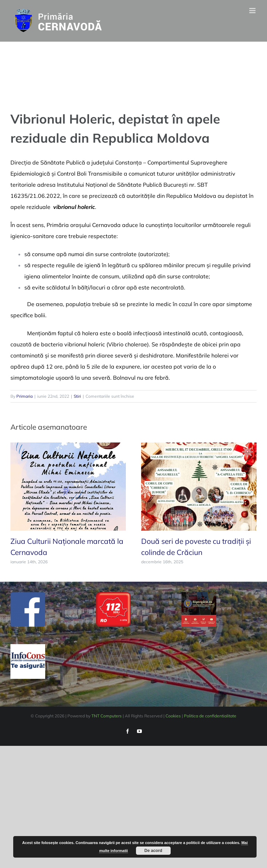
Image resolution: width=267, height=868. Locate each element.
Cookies (173, 716)
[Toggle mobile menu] (253, 11)
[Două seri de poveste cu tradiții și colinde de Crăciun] (199, 486)
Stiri (77, 396)
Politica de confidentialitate (210, 716)
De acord (153, 851)
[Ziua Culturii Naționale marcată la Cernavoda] (68, 486)
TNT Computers (107, 716)
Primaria (25, 396)
